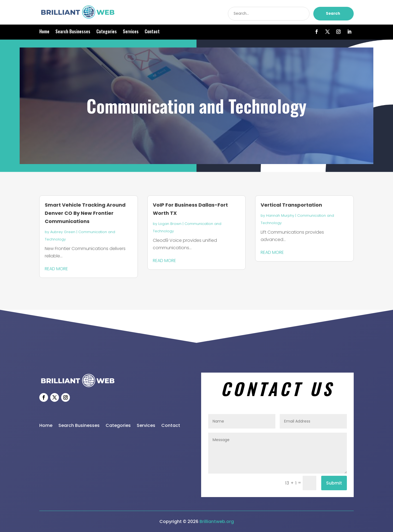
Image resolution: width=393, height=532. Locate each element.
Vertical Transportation (291, 205)
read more (56, 269)
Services (131, 32)
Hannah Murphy (280, 216)
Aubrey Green (63, 232)
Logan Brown (170, 224)
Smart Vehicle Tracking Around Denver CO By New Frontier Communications (85, 213)
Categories (107, 32)
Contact (152, 32)
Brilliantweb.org (217, 521)
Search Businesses (73, 32)
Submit (334, 483)
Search (333, 14)
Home (44, 32)
